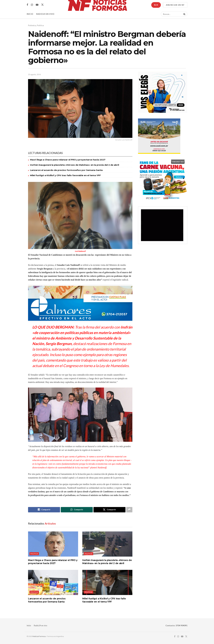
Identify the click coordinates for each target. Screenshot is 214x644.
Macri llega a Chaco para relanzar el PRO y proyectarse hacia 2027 (68, 160)
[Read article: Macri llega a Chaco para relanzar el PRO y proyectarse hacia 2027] (53, 544)
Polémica (32, 25)
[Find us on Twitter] (42, 5)
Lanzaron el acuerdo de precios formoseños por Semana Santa (66, 170)
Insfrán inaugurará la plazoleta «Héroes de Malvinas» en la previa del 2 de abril (75, 165)
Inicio (30, 14)
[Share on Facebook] (44, 510)
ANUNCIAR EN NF (175, 5)
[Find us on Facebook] (27, 5)
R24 (156, 5)
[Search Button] (184, 14)
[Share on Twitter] (109, 510)
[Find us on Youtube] (37, 5)
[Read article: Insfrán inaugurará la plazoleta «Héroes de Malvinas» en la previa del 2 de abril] (107, 544)
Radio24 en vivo (41, 625)
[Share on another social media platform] (129, 510)
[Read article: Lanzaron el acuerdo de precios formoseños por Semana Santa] (53, 582)
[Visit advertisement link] (80, 303)
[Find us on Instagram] (32, 5)
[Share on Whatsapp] (77, 510)
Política (40, 25)
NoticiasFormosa (39, 636)
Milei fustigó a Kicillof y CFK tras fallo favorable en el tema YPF (65, 175)
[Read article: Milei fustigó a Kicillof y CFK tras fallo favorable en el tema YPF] (107, 582)
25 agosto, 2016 (34, 74)
